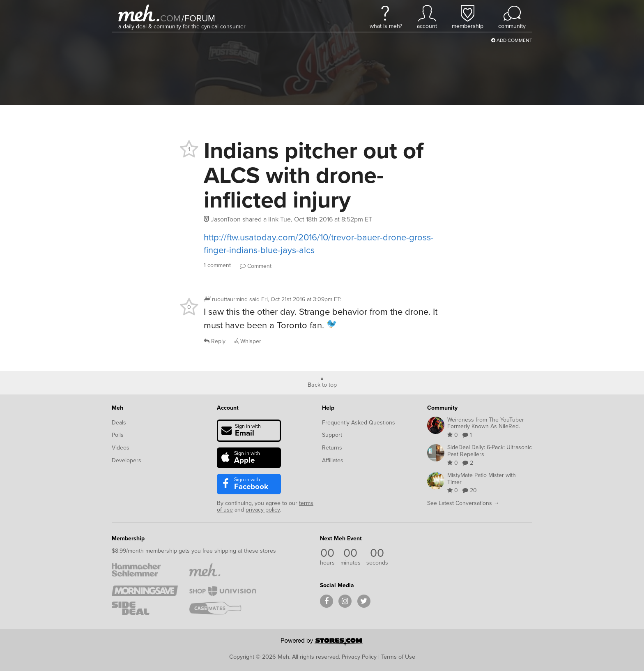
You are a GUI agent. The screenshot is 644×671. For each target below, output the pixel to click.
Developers (126, 460)
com (170, 18)
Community (442, 408)
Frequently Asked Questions (359, 423)
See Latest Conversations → (463, 503)
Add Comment (512, 40)
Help (328, 408)
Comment (256, 266)
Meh (117, 408)
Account (228, 408)
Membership (128, 538)
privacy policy (263, 510)
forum (198, 18)
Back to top (322, 384)
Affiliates (333, 460)
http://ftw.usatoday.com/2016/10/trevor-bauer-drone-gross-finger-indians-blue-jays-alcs (319, 244)
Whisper (248, 341)
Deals (119, 423)
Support (332, 435)
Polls (118, 435)
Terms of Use (398, 657)
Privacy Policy (359, 657)
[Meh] (139, 13)
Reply (215, 341)
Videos (121, 448)
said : (295, 299)
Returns (332, 448)
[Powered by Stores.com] (322, 643)
